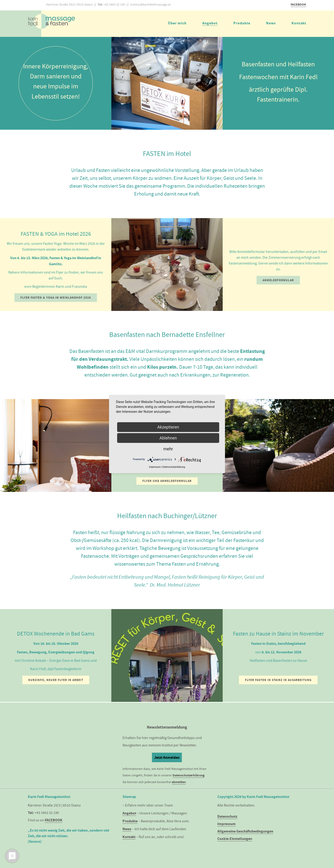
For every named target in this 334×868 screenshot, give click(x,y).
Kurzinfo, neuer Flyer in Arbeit (56, 680)
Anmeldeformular (278, 280)
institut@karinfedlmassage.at (150, 4)
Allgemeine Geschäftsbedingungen (245, 831)
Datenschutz (227, 816)
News (271, 23)
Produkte (242, 23)
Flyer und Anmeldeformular (167, 481)
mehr (168, 449)
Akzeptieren (168, 427)
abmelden (179, 782)
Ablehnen (168, 438)
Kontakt (299, 23)
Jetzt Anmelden (167, 757)
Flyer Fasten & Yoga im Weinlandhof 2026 (56, 298)
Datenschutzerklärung (188, 775)
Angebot (210, 23)
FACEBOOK (298, 5)
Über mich (177, 23)
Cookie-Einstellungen (235, 839)
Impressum (226, 824)
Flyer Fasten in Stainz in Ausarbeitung (278, 680)
